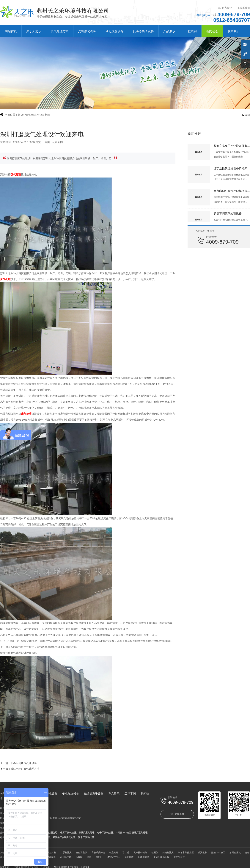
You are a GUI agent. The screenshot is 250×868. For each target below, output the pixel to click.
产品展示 (169, 31)
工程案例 (191, 31)
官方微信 (227, 8)
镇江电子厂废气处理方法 (25, 769)
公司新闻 (45, 115)
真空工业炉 (81, 853)
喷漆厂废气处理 (140, 833)
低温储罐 (114, 853)
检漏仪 (155, 853)
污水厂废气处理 (86, 837)
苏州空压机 (235, 853)
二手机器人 (66, 853)
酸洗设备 (202, 853)
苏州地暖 (129, 857)
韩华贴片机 (51, 853)
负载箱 (79, 857)
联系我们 (245, 8)
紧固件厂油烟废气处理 (64, 837)
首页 (21, 115)
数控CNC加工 (218, 853)
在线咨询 (177, 814)
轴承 (89, 857)
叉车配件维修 (140, 853)
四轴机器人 (168, 853)
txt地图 (119, 833)
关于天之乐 (34, 31)
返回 (247, 115)
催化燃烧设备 (114, 31)
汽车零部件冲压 (186, 853)
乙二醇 (126, 853)
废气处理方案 (60, 31)
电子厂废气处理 (105, 833)
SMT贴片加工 (113, 857)
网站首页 (11, 31)
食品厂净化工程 (161, 857)
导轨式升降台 (98, 853)
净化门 (99, 857)
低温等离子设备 (143, 31)
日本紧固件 (144, 857)
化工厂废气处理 (68, 833)
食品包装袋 (179, 857)
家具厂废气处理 (87, 833)
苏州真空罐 (66, 857)
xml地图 (127, 833)
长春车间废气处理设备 (24, 763)
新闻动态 (212, 31)
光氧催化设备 (87, 31)
